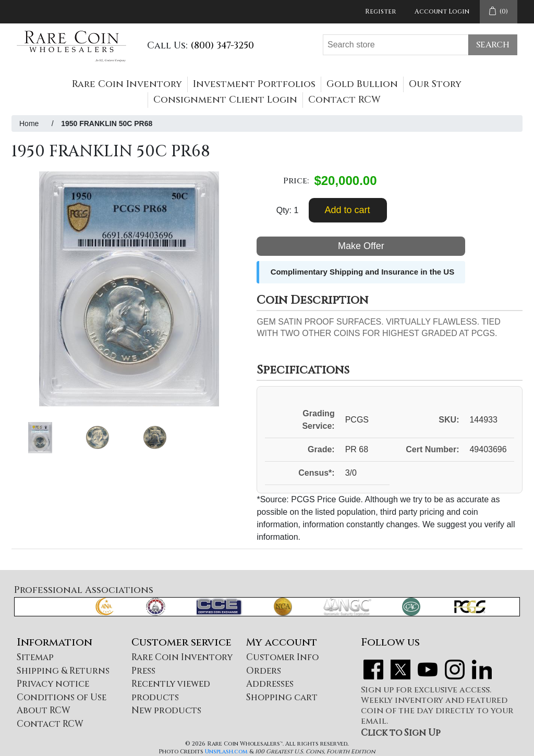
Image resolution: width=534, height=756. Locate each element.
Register (380, 11)
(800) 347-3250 (222, 46)
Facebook (373, 670)
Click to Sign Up (401, 733)
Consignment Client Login (225, 100)
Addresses (270, 684)
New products (166, 710)
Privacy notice (53, 684)
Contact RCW (344, 100)
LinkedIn (482, 670)
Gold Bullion (362, 84)
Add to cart (347, 210)
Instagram (455, 670)
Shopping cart (282, 697)
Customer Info (282, 657)
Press (143, 671)
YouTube (428, 670)
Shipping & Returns (63, 671)
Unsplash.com (226, 752)
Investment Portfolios (254, 84)
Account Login (442, 11)
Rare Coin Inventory (127, 84)
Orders (264, 671)
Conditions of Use (62, 697)
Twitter (400, 670)
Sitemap (35, 657)
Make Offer (361, 246)
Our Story (435, 84)
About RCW (44, 710)
